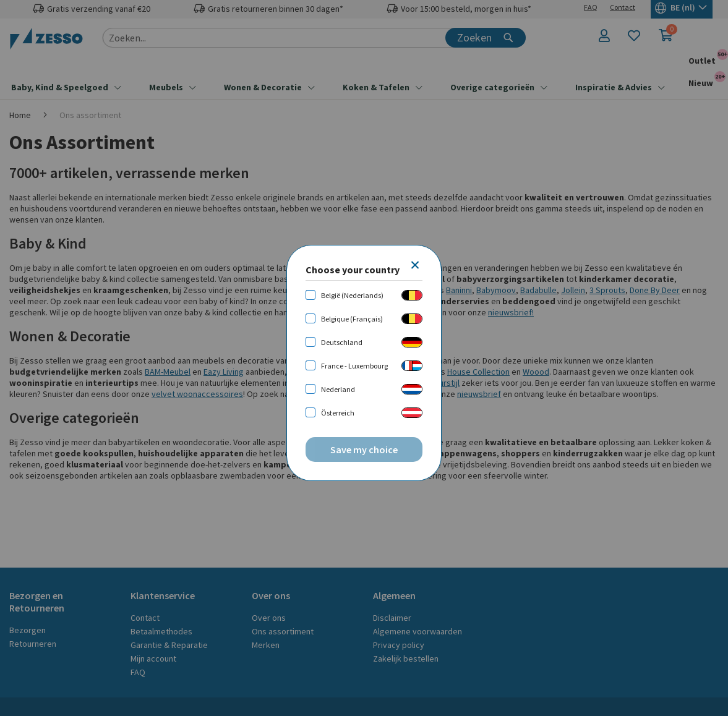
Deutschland (342, 342)
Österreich (338, 413)
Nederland (338, 389)
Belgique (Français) (352, 319)
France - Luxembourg (354, 366)
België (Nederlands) (352, 295)
